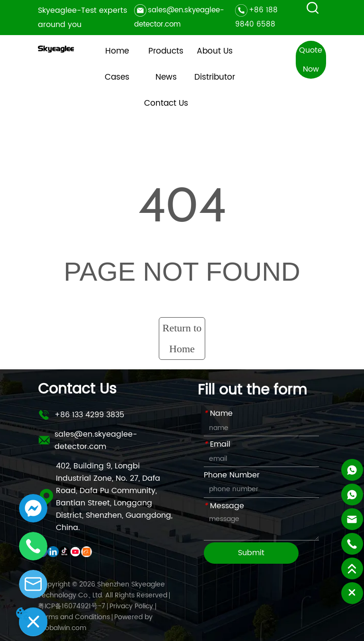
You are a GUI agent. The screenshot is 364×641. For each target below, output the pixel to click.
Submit (251, 553)
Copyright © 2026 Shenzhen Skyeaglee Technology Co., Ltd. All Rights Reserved (103, 590)
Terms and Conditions (74, 617)
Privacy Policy (131, 606)
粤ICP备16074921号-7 (72, 606)
